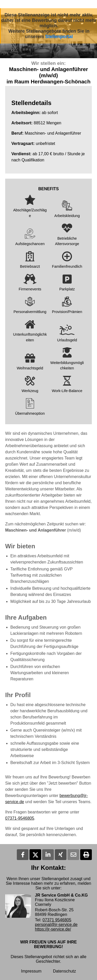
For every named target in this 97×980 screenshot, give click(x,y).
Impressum (31, 971)
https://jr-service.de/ (53, 929)
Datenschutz (65, 971)
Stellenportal (59, 37)
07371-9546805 (20, 818)
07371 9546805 (57, 920)
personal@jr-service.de (56, 925)
